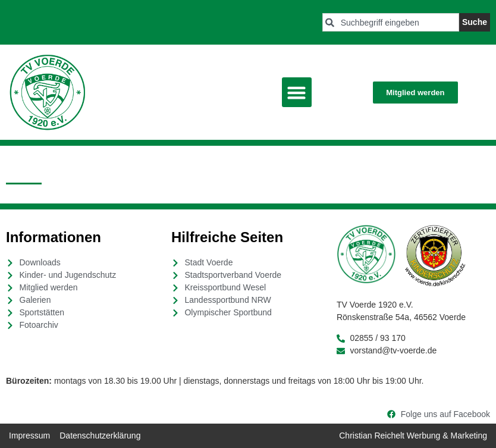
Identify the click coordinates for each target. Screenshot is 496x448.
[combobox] (391, 22)
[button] (297, 92)
